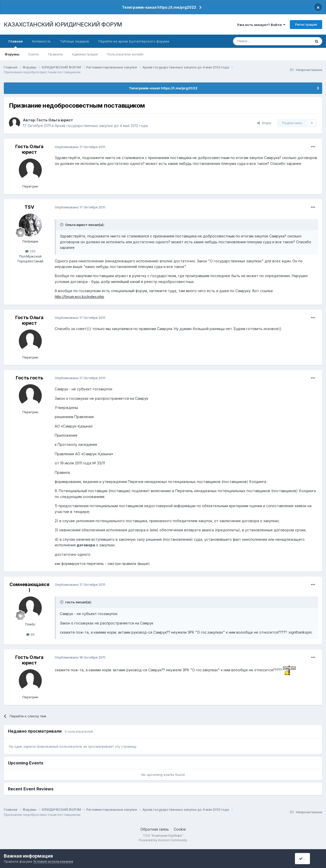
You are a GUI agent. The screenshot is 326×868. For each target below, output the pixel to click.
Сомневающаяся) (29, 587)
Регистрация (306, 24)
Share (264, 123)
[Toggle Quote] (62, 225)
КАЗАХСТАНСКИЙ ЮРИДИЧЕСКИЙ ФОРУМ (63, 24)
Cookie (180, 829)
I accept (307, 858)
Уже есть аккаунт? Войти (261, 25)
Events (34, 54)
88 (30, 634)
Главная (16, 44)
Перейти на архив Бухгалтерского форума (134, 41)
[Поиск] (258, 41)
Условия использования (53, 861)
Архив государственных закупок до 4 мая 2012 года (101, 126)
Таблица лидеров (74, 41)
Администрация (85, 54)
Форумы (12, 54)
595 (30, 251)
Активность (41, 41)
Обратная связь (155, 829)
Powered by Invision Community (163, 840)
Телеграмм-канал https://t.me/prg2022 (159, 7)
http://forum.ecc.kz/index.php (79, 297)
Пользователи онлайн (125, 54)
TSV (29, 207)
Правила (55, 54)
